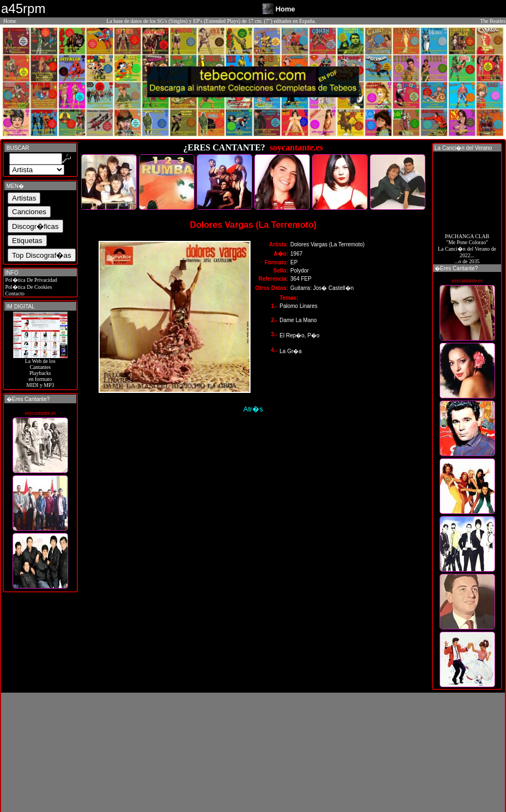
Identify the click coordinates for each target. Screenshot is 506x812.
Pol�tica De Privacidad (31, 280)
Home (10, 21)
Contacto (14, 293)
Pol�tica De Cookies (28, 287)
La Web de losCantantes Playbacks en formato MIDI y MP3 (40, 371)
